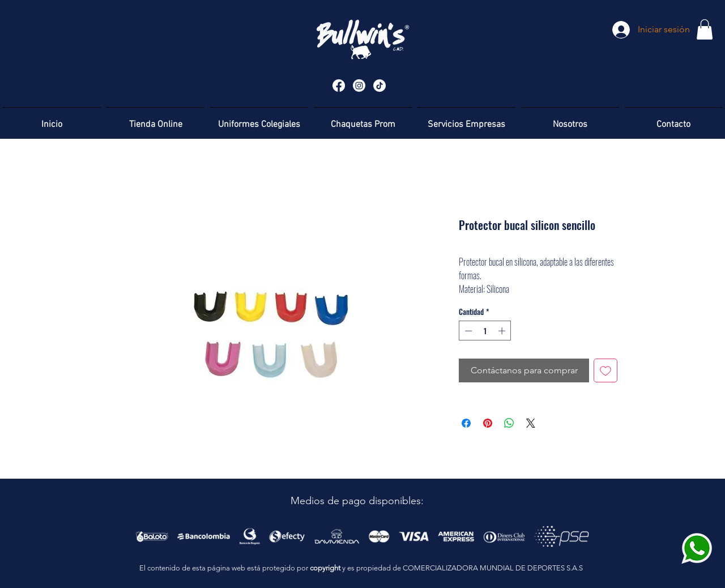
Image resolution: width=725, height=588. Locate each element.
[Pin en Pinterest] (488, 423)
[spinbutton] (485, 331)
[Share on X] (531, 423)
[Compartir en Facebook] (466, 423)
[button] (705, 29)
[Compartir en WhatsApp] (509, 423)
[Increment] (503, 331)
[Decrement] (467, 331)
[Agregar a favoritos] (605, 370)
